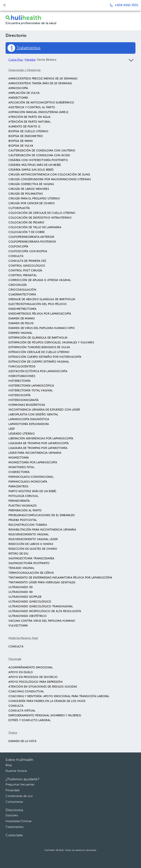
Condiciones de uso (19, 796)
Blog (9, 765)
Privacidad (12, 790)
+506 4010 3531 (124, 5)
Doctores (12, 816)
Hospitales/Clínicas (19, 821)
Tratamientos (15, 827)
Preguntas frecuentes (20, 785)
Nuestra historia (16, 771)
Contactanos (14, 802)
